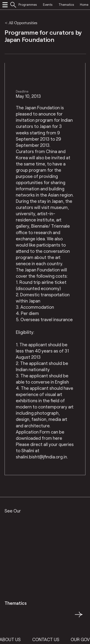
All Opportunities (23, 23)
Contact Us (49, 639)
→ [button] (79, 617)
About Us (13, 639)
